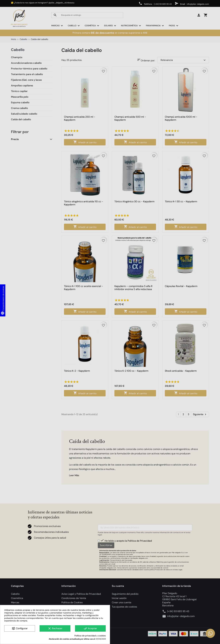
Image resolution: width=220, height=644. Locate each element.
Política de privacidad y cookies (90, 636)
